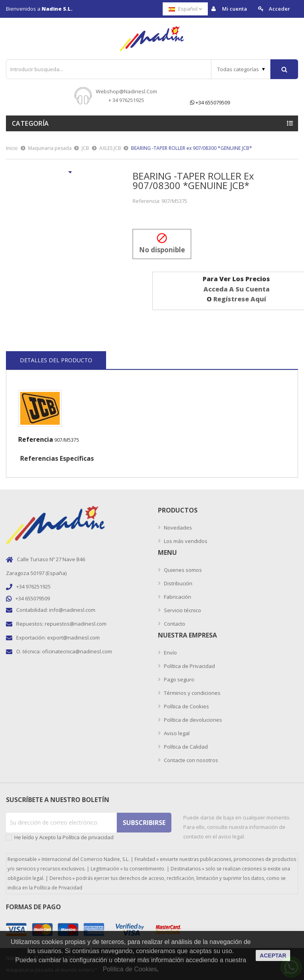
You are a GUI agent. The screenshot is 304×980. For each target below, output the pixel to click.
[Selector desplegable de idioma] (185, 9)
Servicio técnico (182, 610)
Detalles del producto (56, 360)
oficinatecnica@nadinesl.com (77, 651)
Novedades (177, 528)
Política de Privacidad (189, 666)
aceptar (273, 955)
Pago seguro (179, 679)
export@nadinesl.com (73, 638)
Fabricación (177, 597)
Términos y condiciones (192, 693)
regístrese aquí (240, 299)
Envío (170, 653)
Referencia (36, 439)
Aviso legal (176, 733)
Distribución (178, 583)
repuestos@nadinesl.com (76, 624)
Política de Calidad (185, 747)
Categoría (30, 123)
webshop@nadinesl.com (126, 91)
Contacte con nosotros (190, 760)
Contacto (174, 624)
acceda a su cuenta (237, 289)
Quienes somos (182, 570)
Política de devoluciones (192, 720)
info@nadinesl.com (72, 610)
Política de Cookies (186, 706)
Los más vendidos (185, 541)
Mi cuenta (229, 9)
